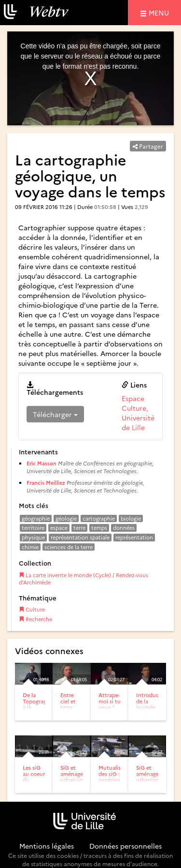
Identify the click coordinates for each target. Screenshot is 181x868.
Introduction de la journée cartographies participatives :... (153, 710)
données (124, 528)
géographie (36, 518)
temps (99, 528)
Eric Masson (42, 463)
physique (33, 537)
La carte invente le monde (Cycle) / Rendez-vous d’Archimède (84, 579)
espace (59, 528)
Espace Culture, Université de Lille (138, 413)
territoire (33, 528)
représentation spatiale (80, 537)
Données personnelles (125, 846)
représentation (134, 537)
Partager (148, 146)
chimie (30, 547)
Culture (32, 609)
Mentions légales (47, 846)
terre (79, 528)
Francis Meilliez (46, 483)
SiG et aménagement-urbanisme (79, 773)
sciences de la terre (69, 547)
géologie (66, 518)
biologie (131, 518)
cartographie (99, 518)
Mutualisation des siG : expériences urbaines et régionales (116, 782)
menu (160, 12)
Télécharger (55, 414)
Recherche (35, 619)
